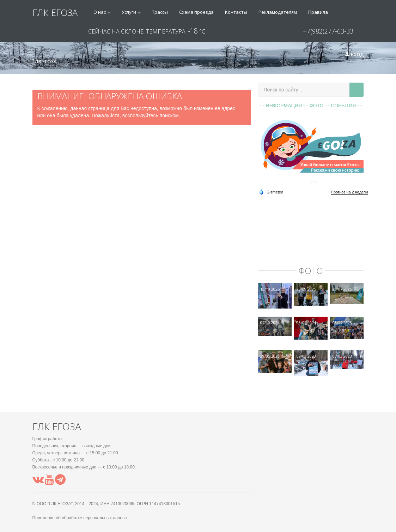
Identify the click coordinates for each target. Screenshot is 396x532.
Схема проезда (196, 12)
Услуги (131, 12)
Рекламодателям (278, 12)
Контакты (236, 12)
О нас (102, 12)
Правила (318, 12)
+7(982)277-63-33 (328, 31)
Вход (354, 54)
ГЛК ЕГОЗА (55, 12)
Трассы (160, 12)
